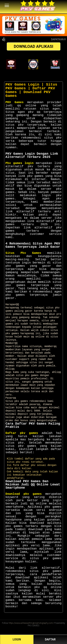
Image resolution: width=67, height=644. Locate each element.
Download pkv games (24, 494)
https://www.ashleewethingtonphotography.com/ (31, 623)
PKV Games (15, 102)
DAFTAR (50, 639)
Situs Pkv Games (23, 253)
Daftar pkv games (22, 433)
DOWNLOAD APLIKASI (33, 46)
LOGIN (17, 639)
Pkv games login (20, 163)
